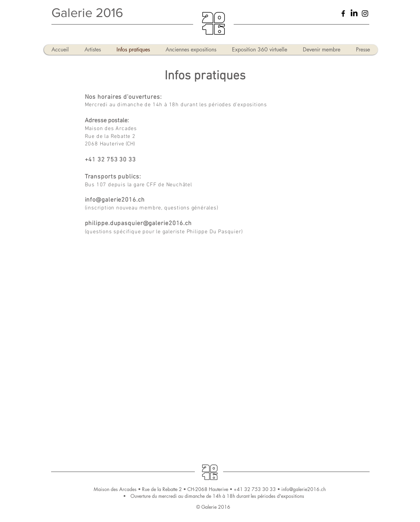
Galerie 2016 (87, 13)
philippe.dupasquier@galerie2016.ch (138, 224)
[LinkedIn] (354, 13)
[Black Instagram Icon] (365, 13)
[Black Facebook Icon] (343, 13)
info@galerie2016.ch (115, 200)
